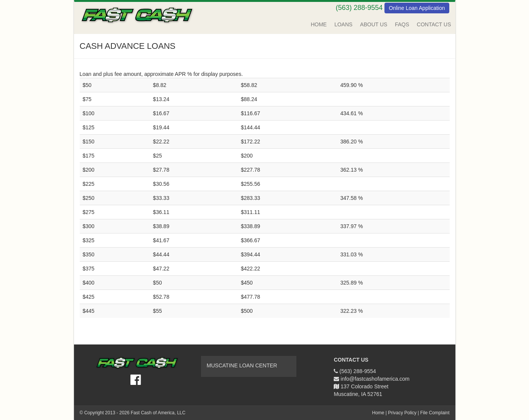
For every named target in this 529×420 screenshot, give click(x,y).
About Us (374, 24)
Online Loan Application (417, 8)
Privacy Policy (402, 413)
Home (319, 24)
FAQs (402, 24)
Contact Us (434, 24)
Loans (343, 24)
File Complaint (435, 413)
